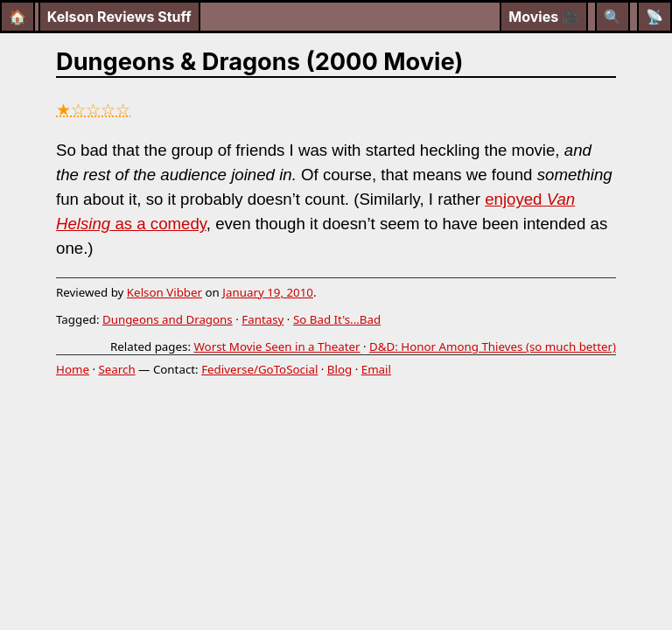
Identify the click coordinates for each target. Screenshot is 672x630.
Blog (339, 369)
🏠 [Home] (17, 17)
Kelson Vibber (164, 292)
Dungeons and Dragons (168, 319)
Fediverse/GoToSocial (259, 369)
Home (73, 369)
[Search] (612, 17)
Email (376, 369)
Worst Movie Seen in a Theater (276, 346)
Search (116, 369)
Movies (544, 17)
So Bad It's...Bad (337, 319)
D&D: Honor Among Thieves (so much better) (493, 346)
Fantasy (262, 319)
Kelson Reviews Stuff (119, 17)
